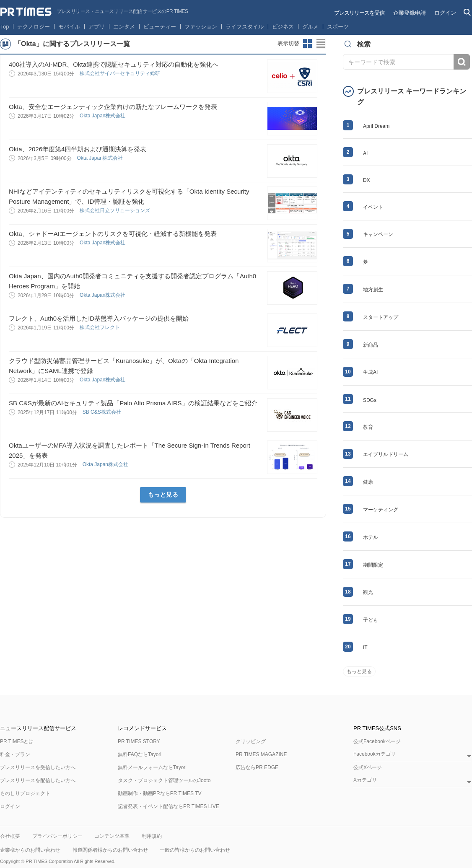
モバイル (69, 27)
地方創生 (373, 290)
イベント (373, 207)
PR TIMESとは (17, 741)
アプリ (97, 27)
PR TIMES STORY (139, 741)
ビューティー (160, 27)
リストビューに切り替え (321, 44)
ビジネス (283, 27)
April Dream (376, 126)
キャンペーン (378, 234)
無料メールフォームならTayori (152, 767)
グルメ (310, 27)
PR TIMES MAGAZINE (261, 754)
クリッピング (251, 741)
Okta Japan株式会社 (103, 116)
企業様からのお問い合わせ (30, 850)
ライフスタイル (245, 27)
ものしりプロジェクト (25, 793)
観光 (368, 592)
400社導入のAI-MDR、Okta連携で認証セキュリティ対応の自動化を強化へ (114, 64)
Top (5, 27)
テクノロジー (34, 27)
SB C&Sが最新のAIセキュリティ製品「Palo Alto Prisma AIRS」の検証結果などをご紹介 (133, 403)
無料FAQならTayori (140, 754)
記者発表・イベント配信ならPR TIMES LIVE (169, 806)
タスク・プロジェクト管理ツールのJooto (164, 780)
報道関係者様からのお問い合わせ (110, 850)
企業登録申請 (410, 13)
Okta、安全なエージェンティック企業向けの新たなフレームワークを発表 (113, 107)
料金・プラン (15, 754)
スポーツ (338, 27)
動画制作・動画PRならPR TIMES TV (160, 793)
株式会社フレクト (100, 327)
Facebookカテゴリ (375, 754)
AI (365, 153)
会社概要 (10, 836)
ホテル (371, 537)
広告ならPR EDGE (257, 767)
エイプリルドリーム (386, 454)
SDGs (370, 400)
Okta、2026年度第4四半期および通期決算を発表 (78, 149)
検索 (462, 62)
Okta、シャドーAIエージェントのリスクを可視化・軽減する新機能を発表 (113, 234)
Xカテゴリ (365, 780)
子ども (371, 620)
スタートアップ (381, 317)
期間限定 (373, 565)
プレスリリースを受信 (359, 13)
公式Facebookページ (377, 741)
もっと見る (163, 495)
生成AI (370, 372)
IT (365, 648)
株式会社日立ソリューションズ (115, 210)
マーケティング (381, 510)
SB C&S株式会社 (102, 412)
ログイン (445, 13)
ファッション (201, 27)
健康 (368, 482)
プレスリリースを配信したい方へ (38, 780)
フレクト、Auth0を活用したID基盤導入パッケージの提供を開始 (99, 318)
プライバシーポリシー (57, 836)
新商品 (371, 345)
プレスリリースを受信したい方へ (38, 767)
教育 (368, 427)
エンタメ (124, 27)
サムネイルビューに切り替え (308, 44)
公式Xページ (368, 767)
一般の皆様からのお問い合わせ (195, 850)
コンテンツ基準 (112, 836)
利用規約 (152, 836)
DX (367, 180)
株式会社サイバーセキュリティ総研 (121, 73)
